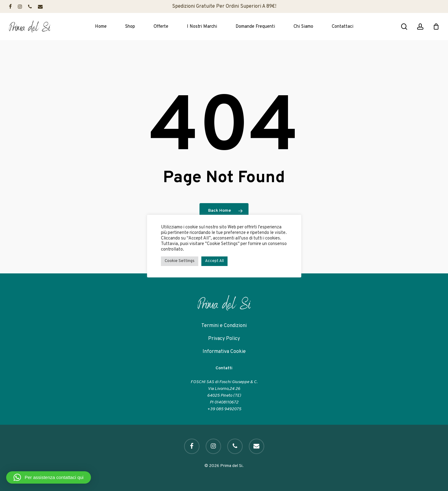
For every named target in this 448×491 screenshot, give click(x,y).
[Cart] (436, 27)
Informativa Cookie (224, 352)
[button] (49, 477)
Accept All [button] (214, 261)
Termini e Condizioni (224, 326)
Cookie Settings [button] (180, 261)
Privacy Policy (224, 339)
